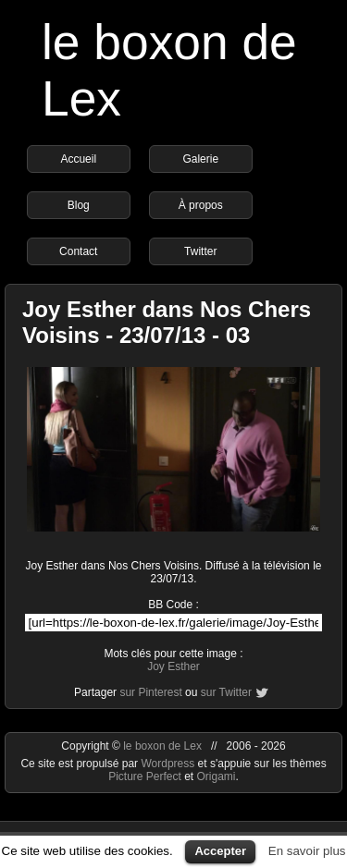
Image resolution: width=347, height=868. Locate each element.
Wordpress (169, 764)
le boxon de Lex (162, 746)
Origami (217, 776)
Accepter (220, 851)
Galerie (200, 159)
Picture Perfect (145, 776)
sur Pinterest (150, 692)
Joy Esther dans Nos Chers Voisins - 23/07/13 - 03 (167, 322)
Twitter (200, 251)
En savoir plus (307, 851)
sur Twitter (226, 692)
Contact (78, 251)
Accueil (78, 159)
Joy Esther (173, 666)
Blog (79, 205)
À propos (201, 205)
